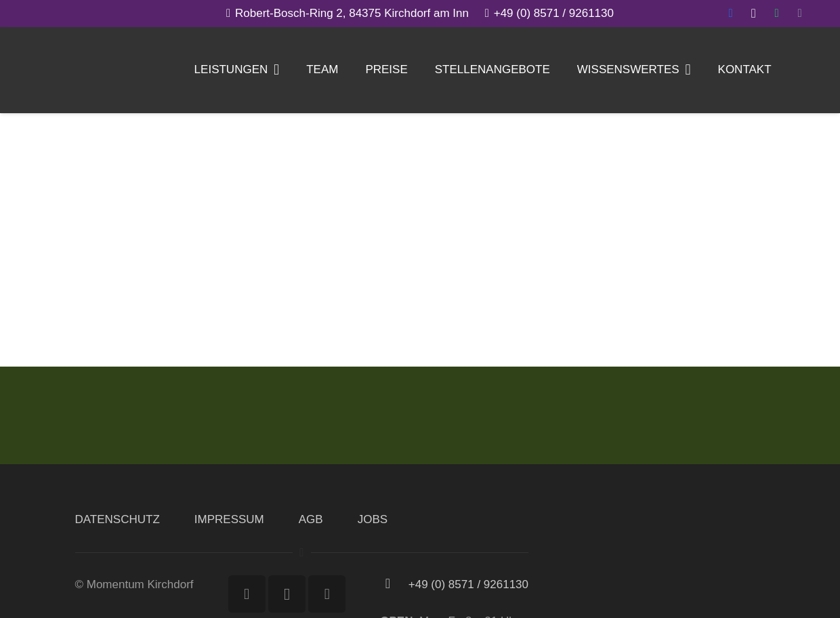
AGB (311, 519)
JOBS (373, 519)
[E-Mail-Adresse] (799, 14)
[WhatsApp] (776, 14)
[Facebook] (730, 14)
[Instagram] (753, 14)
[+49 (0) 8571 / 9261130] (394, 585)
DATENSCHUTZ (118, 519)
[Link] (41, 71)
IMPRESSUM (229, 519)
